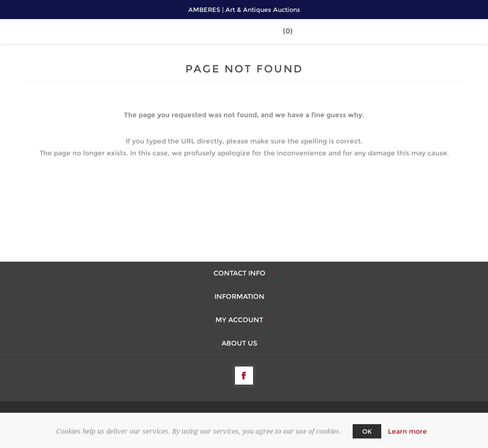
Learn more (407, 431)
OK (367, 431)
